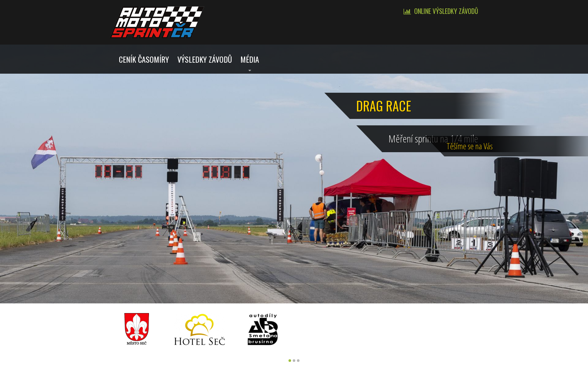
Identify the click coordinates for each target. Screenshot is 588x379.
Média (250, 59)
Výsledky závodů (205, 59)
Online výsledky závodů (446, 11)
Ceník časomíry (144, 59)
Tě (574, 144)
